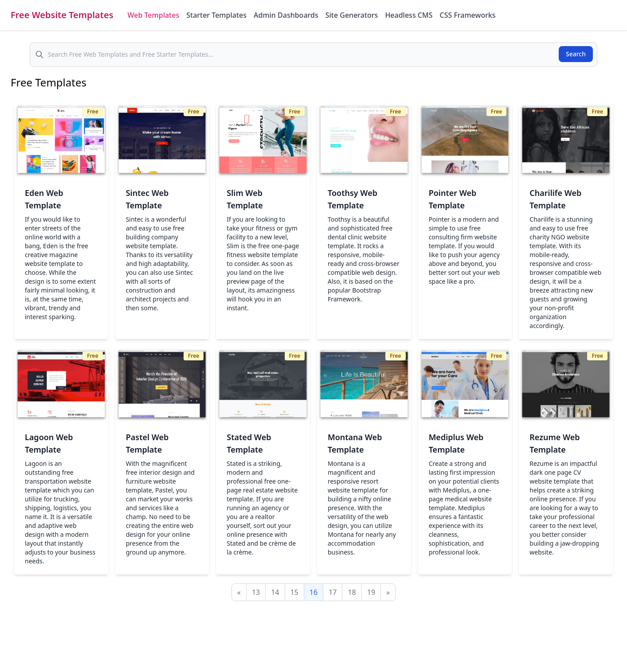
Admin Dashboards (286, 15)
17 (333, 592)
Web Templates (154, 15)
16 (313, 592)
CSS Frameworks (467, 15)
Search (576, 54)
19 (371, 592)
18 (352, 592)
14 (275, 592)
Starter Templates (216, 15)
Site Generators (352, 15)
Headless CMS (409, 15)
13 (256, 592)
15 (294, 592)
